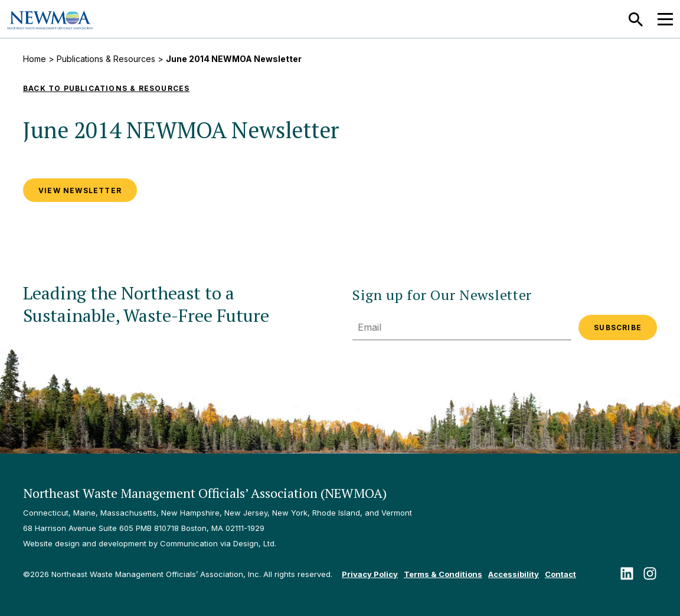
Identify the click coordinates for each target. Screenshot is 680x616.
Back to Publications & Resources (106, 88)
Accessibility (514, 574)
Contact (560, 574)
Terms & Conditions (443, 574)
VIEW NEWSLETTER (80, 190)
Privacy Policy (370, 574)
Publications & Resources (106, 59)
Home (35, 59)
